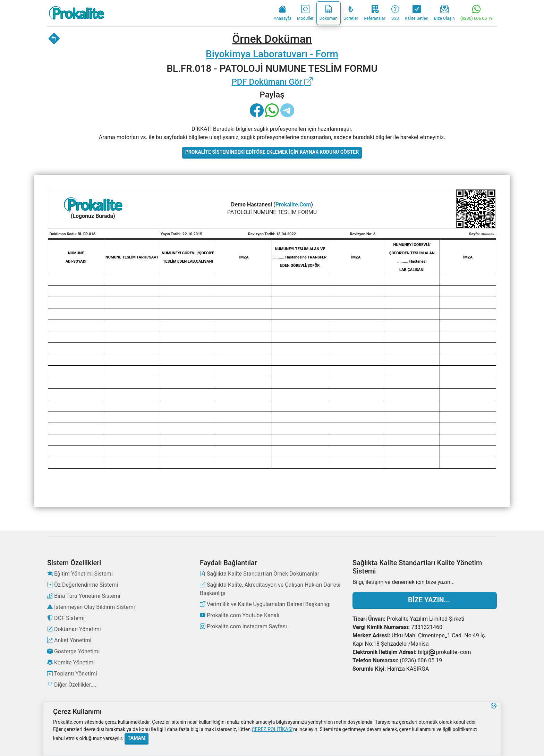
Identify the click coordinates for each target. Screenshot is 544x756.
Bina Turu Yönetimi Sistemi (84, 596)
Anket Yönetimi (69, 640)
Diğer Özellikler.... (72, 685)
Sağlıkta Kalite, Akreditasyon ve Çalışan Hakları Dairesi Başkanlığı (270, 589)
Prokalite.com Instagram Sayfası (243, 626)
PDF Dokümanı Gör (272, 82)
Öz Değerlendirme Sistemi (83, 585)
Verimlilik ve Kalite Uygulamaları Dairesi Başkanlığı (265, 604)
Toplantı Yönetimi (72, 674)
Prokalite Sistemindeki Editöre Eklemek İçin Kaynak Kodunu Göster (272, 152)
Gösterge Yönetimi (73, 651)
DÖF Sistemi (66, 618)
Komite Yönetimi (71, 662)
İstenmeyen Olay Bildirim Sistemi (91, 607)
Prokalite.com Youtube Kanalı (240, 615)
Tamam (137, 738)
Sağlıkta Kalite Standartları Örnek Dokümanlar (260, 574)
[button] (494, 729)
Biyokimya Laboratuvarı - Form (272, 54)
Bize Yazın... (425, 600)
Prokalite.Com (293, 205)
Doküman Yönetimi (74, 629)
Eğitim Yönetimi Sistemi (80, 574)
